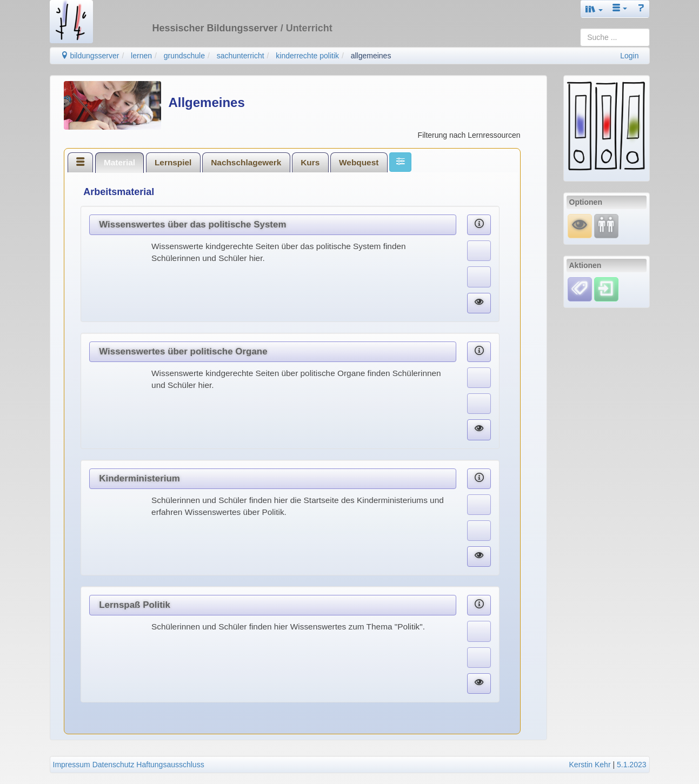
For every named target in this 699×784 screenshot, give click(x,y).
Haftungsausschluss (170, 765)
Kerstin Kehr (590, 765)
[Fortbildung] (606, 225)
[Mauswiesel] (580, 225)
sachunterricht (241, 56)
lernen (141, 56)
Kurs (310, 162)
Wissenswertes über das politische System (192, 225)
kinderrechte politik (307, 56)
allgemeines (371, 56)
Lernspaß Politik (135, 605)
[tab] (81, 162)
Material (119, 162)
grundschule (184, 56)
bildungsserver (90, 56)
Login (629, 56)
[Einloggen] (606, 289)
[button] (594, 9)
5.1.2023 (632, 765)
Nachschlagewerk (246, 162)
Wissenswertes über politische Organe (183, 351)
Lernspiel (173, 162)
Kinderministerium (139, 478)
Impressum (72, 765)
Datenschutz (114, 765)
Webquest (359, 162)
